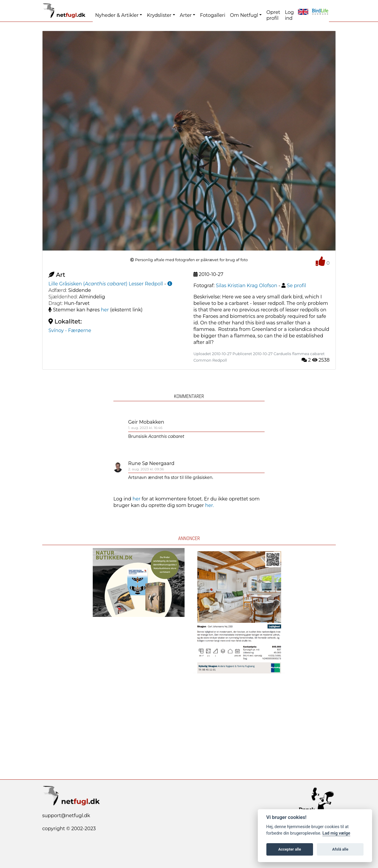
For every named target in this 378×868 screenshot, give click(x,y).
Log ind (289, 15)
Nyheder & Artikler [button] (117, 15)
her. (210, 505)
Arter (186, 15)
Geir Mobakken (146, 422)
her (105, 310)
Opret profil (273, 15)
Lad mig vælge (336, 833)
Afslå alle (340, 849)
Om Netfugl (244, 15)
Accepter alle (290, 849)
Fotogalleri (212, 15)
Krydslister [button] (159, 15)
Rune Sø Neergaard (151, 463)
